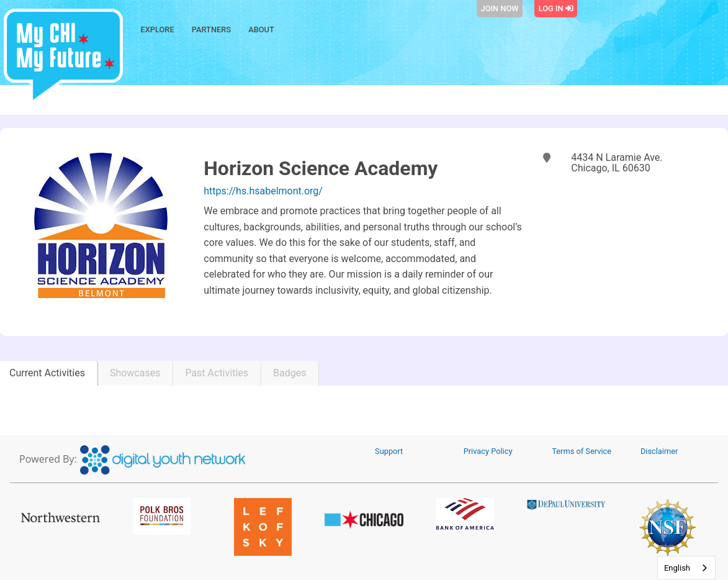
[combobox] (686, 568)
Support (389, 451)
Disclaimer (659, 451)
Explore (158, 29)
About (261, 29)
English (677, 568)
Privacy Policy (488, 451)
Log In (556, 8)
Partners (211, 29)
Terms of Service (582, 451)
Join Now (500, 8)
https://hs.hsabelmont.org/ (263, 191)
